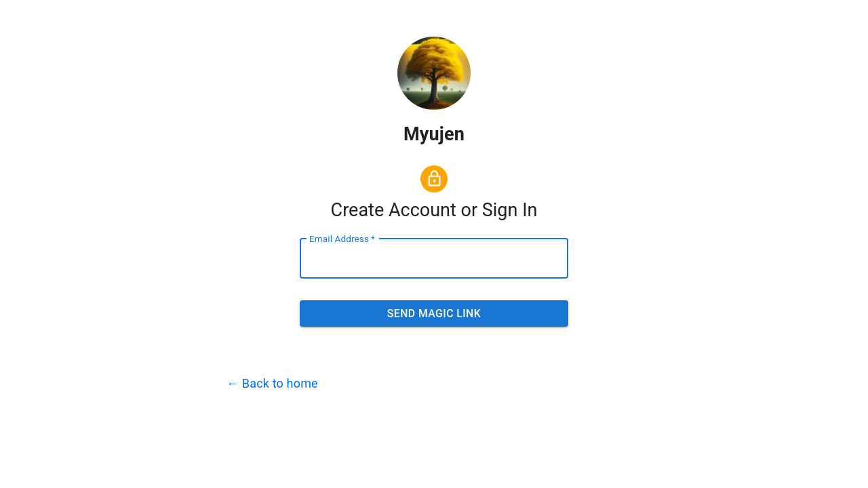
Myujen (434, 134)
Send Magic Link (434, 314)
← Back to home (272, 383)
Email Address (342, 239)
